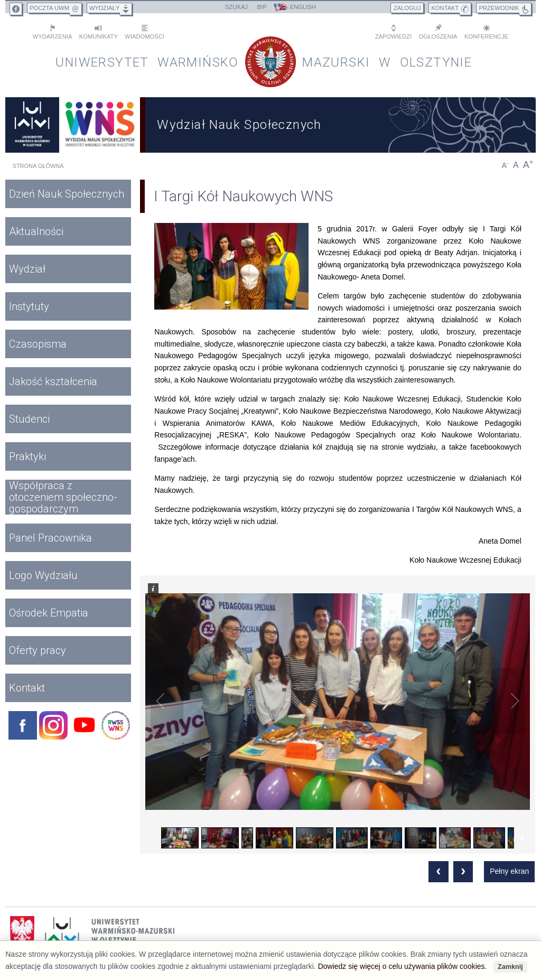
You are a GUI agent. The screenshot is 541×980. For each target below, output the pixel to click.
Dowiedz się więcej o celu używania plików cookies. (403, 966)
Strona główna (38, 166)
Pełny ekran (509, 871)
